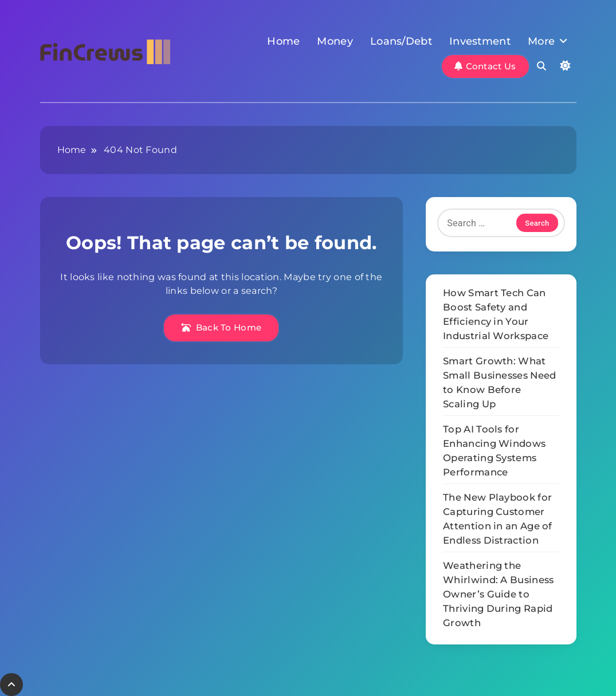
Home (283, 41)
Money (335, 41)
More (541, 41)
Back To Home (221, 327)
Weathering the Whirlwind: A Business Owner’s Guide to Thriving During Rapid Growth (498, 594)
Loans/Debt (401, 41)
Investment (480, 41)
